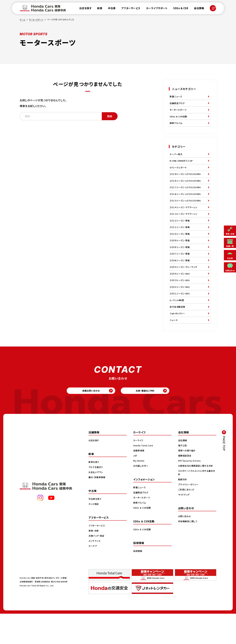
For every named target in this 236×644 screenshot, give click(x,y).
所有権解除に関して (188, 552)
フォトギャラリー (178, 340)
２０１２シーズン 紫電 (180, 234)
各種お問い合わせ (84, 420)
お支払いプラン (96, 502)
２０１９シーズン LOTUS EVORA (186, 182)
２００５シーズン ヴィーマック (184, 287)
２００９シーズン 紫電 (180, 257)
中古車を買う (95, 529)
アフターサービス (129, 9)
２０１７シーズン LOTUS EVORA (186, 197)
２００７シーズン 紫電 (180, 272)
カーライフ (139, 471)
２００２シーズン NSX (180, 310)
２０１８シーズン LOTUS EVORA (186, 189)
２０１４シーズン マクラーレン (185, 219)
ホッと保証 (94, 534)
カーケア (93, 576)
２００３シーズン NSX (180, 302)
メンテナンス (95, 571)
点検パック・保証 (97, 566)
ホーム (23, 19)
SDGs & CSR (179, 9)
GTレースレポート (179, 174)
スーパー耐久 (177, 159)
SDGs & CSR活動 (179, 119)
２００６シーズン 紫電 (180, 280)
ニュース (174, 347)
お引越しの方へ (141, 496)
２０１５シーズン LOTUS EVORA (186, 212)
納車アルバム (176, 127)
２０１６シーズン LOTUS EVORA (186, 204)
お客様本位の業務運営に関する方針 (197, 496)
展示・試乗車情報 (97, 507)
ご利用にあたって (187, 520)
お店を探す (84, 9)
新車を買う (94, 492)
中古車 (110, 9)
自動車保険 (139, 481)
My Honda (139, 491)
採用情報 (138, 581)
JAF (135, 486)
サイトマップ (184, 525)
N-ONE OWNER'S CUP (182, 167)
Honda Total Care (144, 476)
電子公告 (183, 476)
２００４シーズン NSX (180, 295)
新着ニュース (176, 97)
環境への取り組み (187, 481)
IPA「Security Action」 (191, 491)
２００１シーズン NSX (180, 317)
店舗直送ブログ (178, 104)
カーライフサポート (155, 9)
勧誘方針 (183, 510)
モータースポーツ (37, 19)
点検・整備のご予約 (152, 420)
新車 (98, 9)
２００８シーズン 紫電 (180, 265)
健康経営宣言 (185, 486)
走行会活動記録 (178, 332)
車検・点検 (94, 561)
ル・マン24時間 (177, 325)
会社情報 (197, 9)
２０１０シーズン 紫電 (180, 249)
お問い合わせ (185, 546)
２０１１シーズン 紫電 (180, 242)
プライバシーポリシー (189, 515)
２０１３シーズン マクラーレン (185, 227)
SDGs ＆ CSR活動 (143, 538)
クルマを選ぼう (96, 497)
